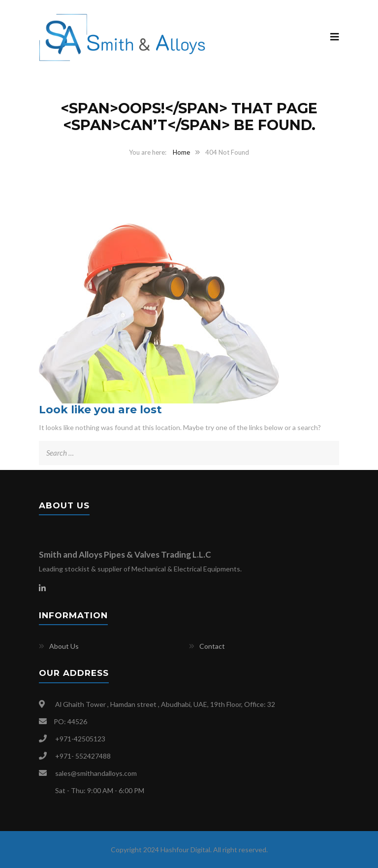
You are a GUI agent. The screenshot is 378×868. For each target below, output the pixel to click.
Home (181, 152)
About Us (64, 646)
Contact (212, 646)
